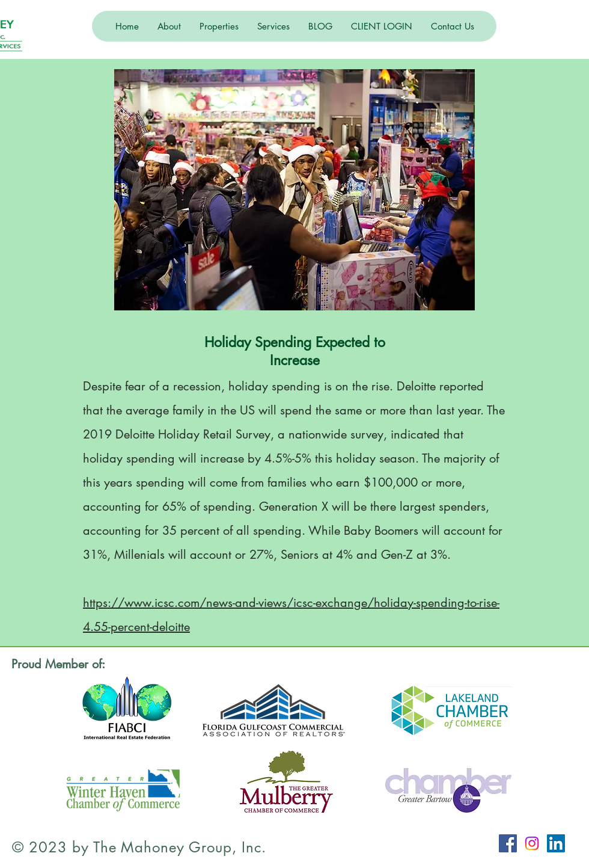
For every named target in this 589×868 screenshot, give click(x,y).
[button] (169, 26)
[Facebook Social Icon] (508, 843)
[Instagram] (532, 843)
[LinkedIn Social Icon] (556, 843)
